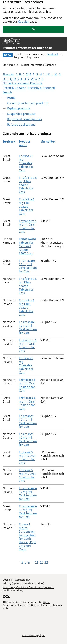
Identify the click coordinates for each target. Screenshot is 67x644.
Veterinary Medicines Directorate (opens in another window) (28, 589)
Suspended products (21, 114)
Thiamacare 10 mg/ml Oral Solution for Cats (28, 266)
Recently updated (14, 88)
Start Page (9, 65)
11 (37, 562)
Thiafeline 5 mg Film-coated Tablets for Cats (27, 206)
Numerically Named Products (23, 83)
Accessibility (23, 580)
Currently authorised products (28, 103)
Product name (25, 143)
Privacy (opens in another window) (23, 583)
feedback (53, 54)
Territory (9, 142)
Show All (8, 74)
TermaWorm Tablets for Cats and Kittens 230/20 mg (27, 246)
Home (11, 98)
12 (41, 562)
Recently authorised (41, 88)
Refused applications (21, 125)
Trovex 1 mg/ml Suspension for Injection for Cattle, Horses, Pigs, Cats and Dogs (28, 537)
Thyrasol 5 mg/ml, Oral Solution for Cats (27, 457)
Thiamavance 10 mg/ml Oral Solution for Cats (28, 494)
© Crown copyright (33, 635)
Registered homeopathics (25, 119)
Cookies (23, 21)
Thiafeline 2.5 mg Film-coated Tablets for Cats (28, 185)
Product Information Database (27, 48)
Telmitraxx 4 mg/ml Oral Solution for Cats (27, 385)
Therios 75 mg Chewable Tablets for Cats (26, 163)
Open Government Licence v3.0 (26, 604)
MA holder (48, 142)
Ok (34, 29)
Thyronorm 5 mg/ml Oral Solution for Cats (28, 226)
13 (46, 562)
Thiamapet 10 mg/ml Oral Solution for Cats (28, 421)
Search (7, 92)
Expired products (19, 108)
